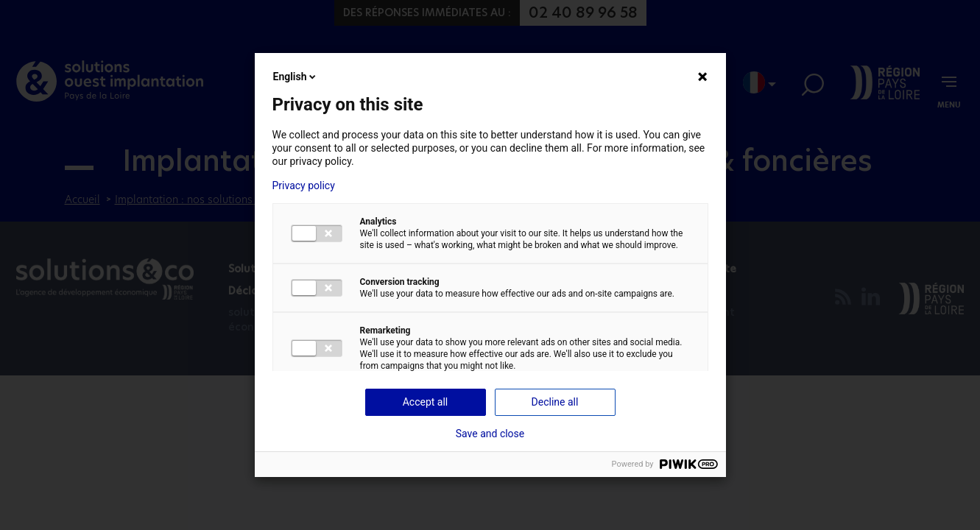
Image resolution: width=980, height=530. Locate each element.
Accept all (426, 402)
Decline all (555, 402)
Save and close (490, 434)
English (296, 77)
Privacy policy (304, 185)
